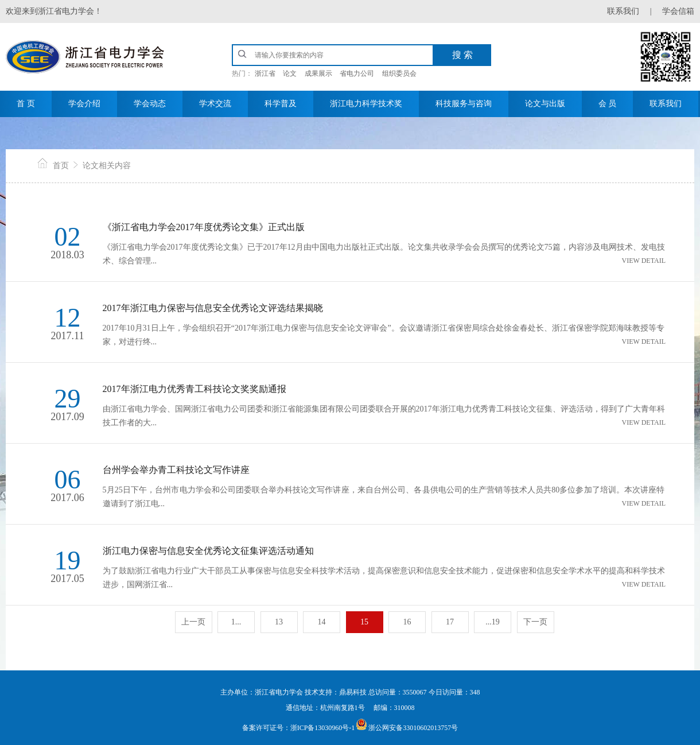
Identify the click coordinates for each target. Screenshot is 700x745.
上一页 (193, 622)
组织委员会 (399, 73)
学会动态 (150, 104)
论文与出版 (545, 104)
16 (407, 622)
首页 (61, 166)
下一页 (535, 622)
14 (322, 622)
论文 (290, 73)
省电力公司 (357, 73)
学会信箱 (678, 11)
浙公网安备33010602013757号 (413, 728)
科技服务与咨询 (464, 104)
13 (279, 622)
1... (236, 622)
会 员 (608, 104)
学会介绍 (84, 104)
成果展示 (318, 73)
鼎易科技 (354, 692)
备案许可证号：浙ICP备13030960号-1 (299, 728)
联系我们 (623, 11)
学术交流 (215, 104)
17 (450, 622)
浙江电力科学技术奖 (366, 104)
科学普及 (281, 104)
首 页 (26, 104)
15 (364, 622)
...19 (493, 622)
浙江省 (265, 73)
